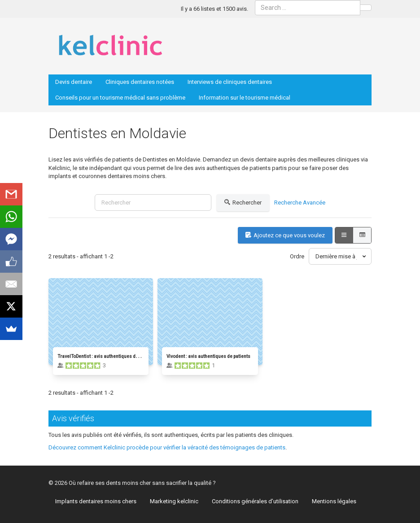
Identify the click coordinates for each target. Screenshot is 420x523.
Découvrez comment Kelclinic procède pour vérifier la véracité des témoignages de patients (167, 447)
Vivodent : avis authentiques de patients (208, 356)
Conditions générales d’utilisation (255, 501)
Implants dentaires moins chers (96, 501)
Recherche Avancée (300, 203)
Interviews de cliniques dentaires (230, 82)
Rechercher (243, 203)
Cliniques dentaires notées (140, 82)
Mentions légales (334, 501)
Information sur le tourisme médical (245, 98)
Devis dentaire (74, 82)
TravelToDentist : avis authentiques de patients (107, 356)
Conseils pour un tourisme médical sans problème (120, 98)
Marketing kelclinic (174, 501)
